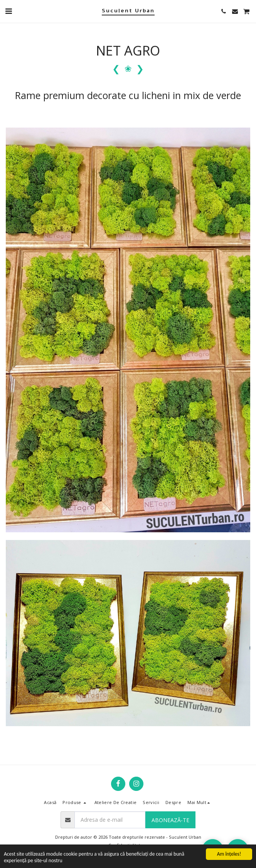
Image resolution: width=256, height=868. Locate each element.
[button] (8, 11)
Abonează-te (170, 820)
